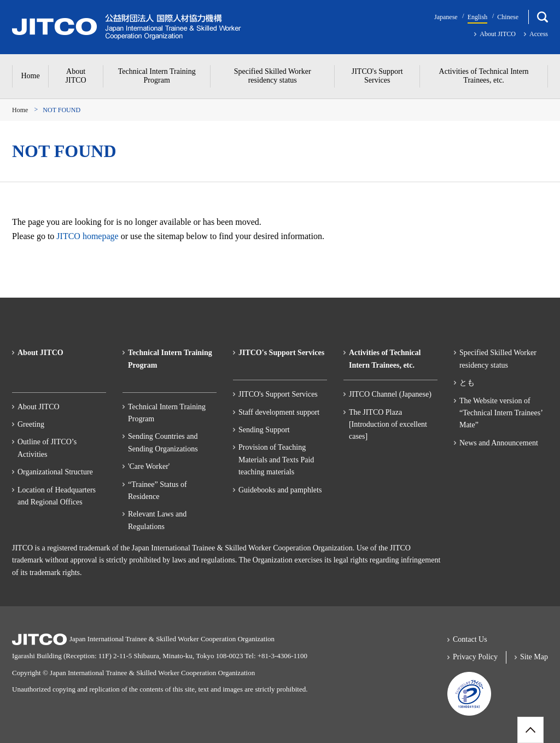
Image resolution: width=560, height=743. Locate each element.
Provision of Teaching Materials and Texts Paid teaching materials (276, 460)
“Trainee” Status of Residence (157, 491)
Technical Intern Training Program (167, 413)
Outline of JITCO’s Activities (47, 448)
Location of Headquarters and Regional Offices (57, 496)
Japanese (446, 17)
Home (20, 110)
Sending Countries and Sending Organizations (163, 442)
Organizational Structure (55, 472)
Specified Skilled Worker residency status (498, 359)
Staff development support (279, 412)
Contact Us (470, 639)
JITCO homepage (87, 236)
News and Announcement (499, 443)
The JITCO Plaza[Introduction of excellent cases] (388, 425)
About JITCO (498, 34)
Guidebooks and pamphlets (280, 490)
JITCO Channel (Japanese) (390, 394)
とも (467, 383)
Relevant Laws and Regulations (157, 520)
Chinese (508, 17)
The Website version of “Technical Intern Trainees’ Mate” (501, 413)
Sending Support (264, 430)
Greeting (31, 424)
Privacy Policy (475, 657)
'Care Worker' (149, 466)
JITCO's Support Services (278, 394)
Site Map (534, 657)
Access (539, 34)
